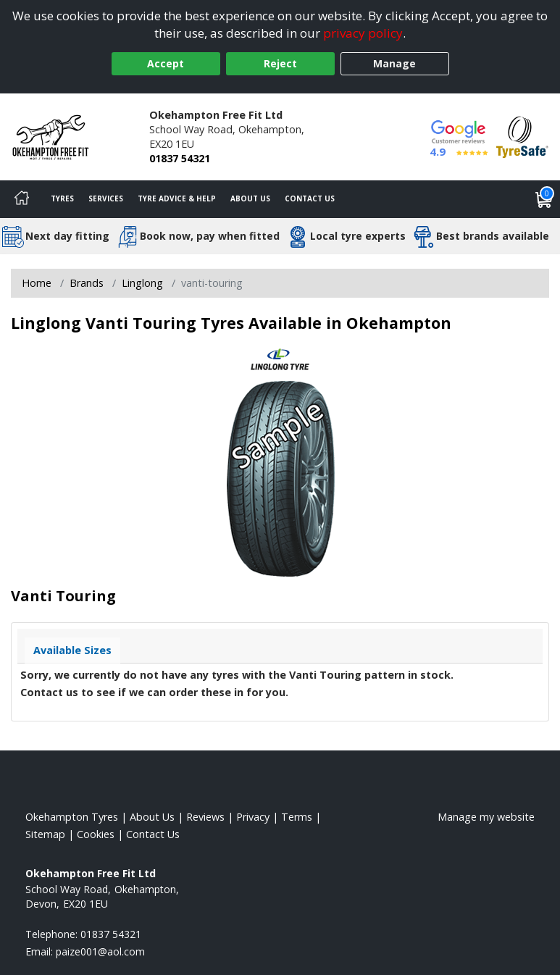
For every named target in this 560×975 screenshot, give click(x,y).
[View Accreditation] (522, 136)
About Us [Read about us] (152, 817)
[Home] (22, 199)
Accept (166, 63)
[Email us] (100, 951)
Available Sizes (72, 650)
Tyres (62, 198)
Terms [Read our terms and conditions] (297, 817)
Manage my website (486, 817)
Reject (280, 63)
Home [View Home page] (37, 283)
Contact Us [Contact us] (310, 198)
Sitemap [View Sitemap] (45, 834)
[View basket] (544, 199)
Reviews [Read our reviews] (205, 817)
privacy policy (363, 33)
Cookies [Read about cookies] (96, 834)
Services (106, 198)
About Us (250, 198)
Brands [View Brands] (87, 283)
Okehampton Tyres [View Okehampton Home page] (72, 817)
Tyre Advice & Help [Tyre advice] (177, 198)
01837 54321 (180, 158)
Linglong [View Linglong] (142, 283)
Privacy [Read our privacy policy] (253, 817)
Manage (394, 63)
